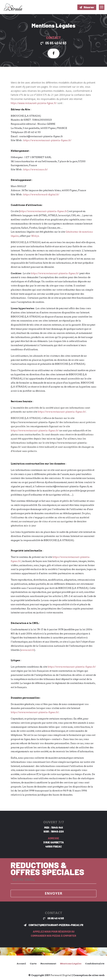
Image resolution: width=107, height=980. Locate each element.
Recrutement (48, 964)
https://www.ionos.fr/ (35, 170)
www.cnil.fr (27, 650)
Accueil (21, 964)
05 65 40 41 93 (56, 43)
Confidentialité (95, 964)
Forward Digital (61, 975)
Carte (33, 964)
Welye (35, 236)
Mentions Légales (71, 964)
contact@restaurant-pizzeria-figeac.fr (56, 925)
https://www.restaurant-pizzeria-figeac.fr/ (34, 103)
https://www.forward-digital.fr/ (41, 195)
